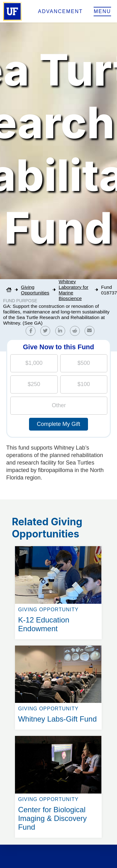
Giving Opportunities (35, 290)
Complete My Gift (58, 424)
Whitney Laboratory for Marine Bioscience (73, 290)
